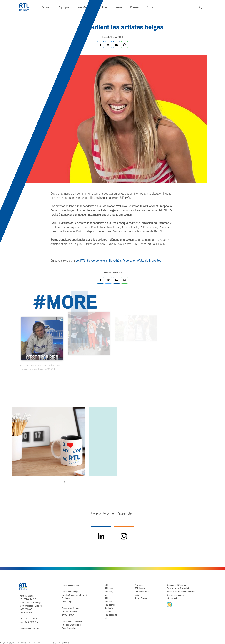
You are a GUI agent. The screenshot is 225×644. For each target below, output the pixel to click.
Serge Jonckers (97, 261)
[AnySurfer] (169, 604)
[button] (200, 7)
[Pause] (65, 482)
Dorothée (115, 261)
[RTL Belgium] (26, 7)
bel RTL (81, 261)
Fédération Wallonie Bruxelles (142, 261)
